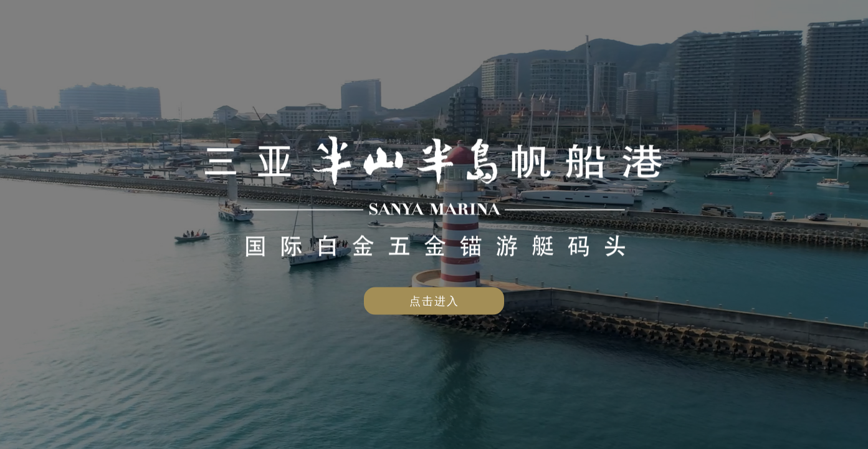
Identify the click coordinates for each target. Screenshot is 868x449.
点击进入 (434, 301)
